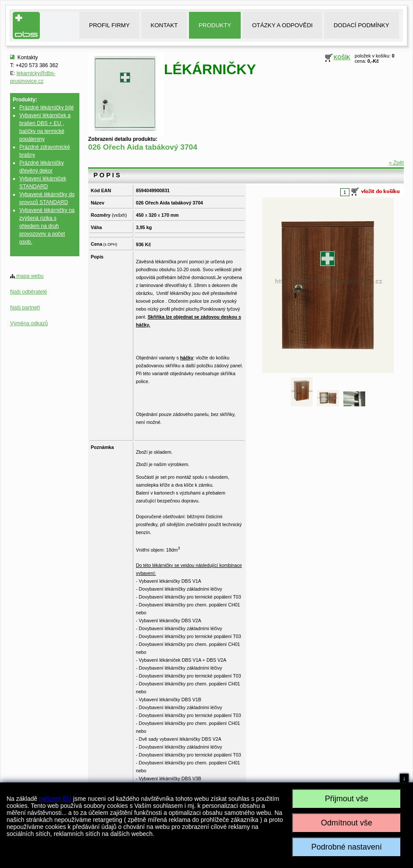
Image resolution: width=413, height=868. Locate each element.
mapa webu (27, 276)
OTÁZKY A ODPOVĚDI (282, 25)
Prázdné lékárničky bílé (46, 108)
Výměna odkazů (29, 323)
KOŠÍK (342, 57)
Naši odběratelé (28, 292)
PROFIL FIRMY (109, 25)
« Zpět (396, 163)
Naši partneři (25, 308)
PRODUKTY (215, 25)
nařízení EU (55, 799)
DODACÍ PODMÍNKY (361, 25)
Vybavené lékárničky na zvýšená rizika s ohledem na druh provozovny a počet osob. (47, 226)
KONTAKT (164, 25)
